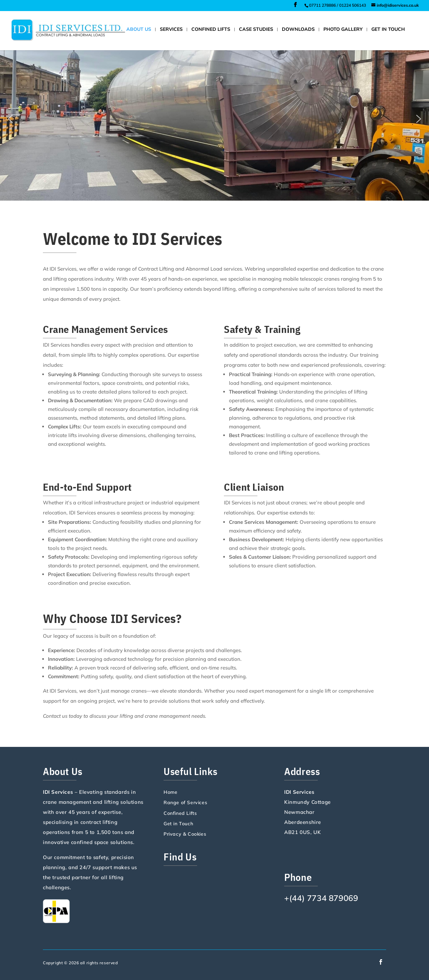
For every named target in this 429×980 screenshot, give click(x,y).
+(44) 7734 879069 (321, 898)
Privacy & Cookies (185, 834)
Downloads (298, 29)
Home (170, 792)
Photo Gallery (343, 29)
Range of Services (185, 803)
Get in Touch (388, 29)
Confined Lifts (211, 29)
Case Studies (256, 29)
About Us (139, 29)
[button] (10, 119)
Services (171, 29)
